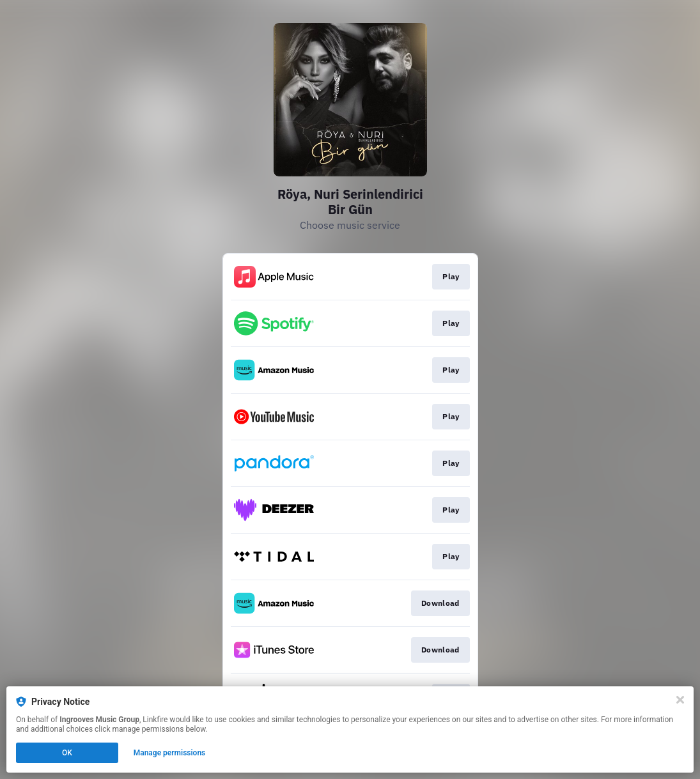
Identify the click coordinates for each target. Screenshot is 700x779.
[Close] (680, 700)
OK (67, 753)
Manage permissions (170, 753)
